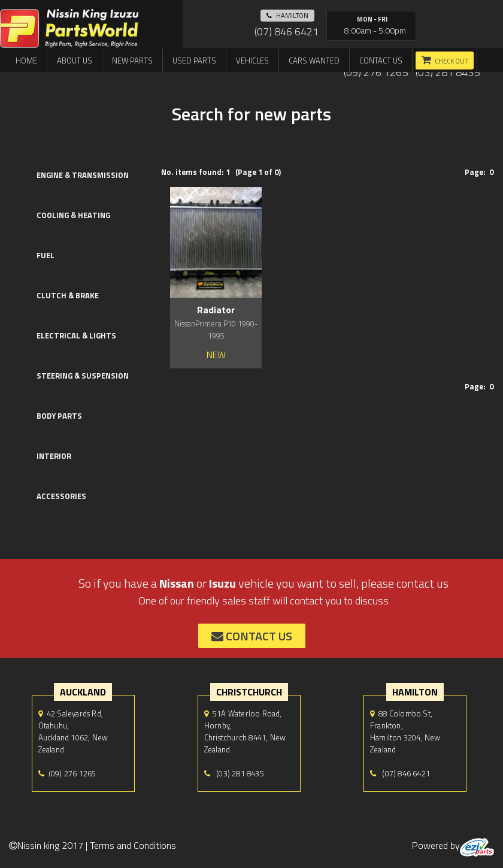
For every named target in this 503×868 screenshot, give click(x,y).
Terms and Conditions (133, 845)
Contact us (381, 61)
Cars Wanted (314, 61)
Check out (451, 61)
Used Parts (194, 61)
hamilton (287, 16)
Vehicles (252, 61)
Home (26, 61)
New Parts (132, 61)
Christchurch (249, 692)
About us (75, 61)
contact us (252, 636)
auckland (83, 692)
